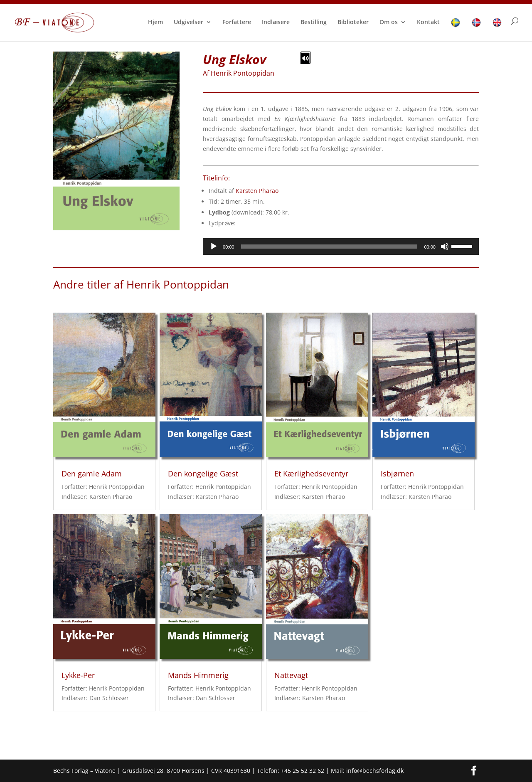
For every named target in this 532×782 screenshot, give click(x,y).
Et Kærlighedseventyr (311, 474)
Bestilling (314, 22)
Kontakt (428, 22)
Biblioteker (353, 22)
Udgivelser (188, 22)
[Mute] (445, 247)
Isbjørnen (397, 474)
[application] (341, 247)
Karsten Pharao (257, 191)
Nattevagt (291, 675)
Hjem (155, 22)
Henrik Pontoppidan (243, 73)
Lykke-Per (78, 675)
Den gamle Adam (92, 474)
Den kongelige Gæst (203, 474)
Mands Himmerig (198, 675)
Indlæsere (276, 22)
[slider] (329, 247)
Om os (389, 22)
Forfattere (237, 22)
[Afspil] (214, 247)
